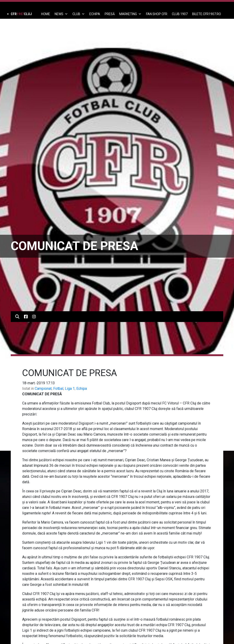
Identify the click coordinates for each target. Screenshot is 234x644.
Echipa (82, 389)
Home (46, 14)
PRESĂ (110, 14)
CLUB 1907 (180, 14)
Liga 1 (70, 389)
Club (79, 14)
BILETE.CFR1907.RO (207, 14)
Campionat (43, 389)
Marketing (130, 14)
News (61, 14)
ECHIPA (95, 14)
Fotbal (58, 389)
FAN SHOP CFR (157, 14)
